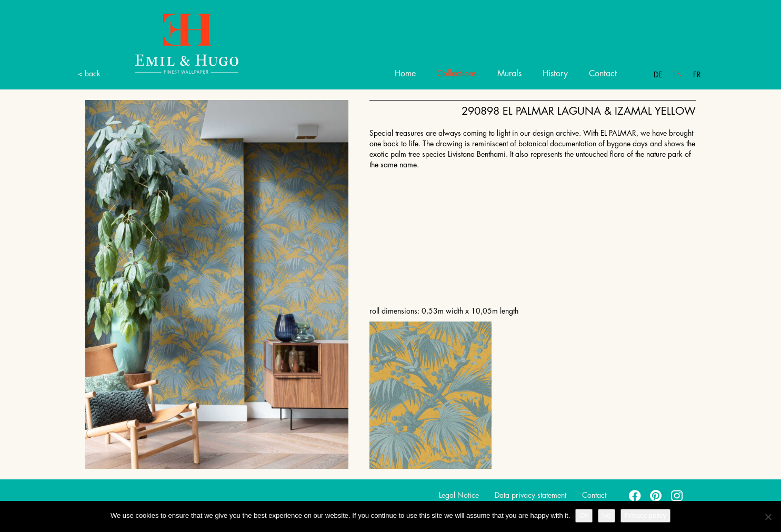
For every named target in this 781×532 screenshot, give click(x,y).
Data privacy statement (530, 495)
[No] (768, 517)
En (678, 75)
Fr (697, 75)
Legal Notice (459, 495)
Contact (603, 74)
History (555, 74)
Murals (509, 74)
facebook (635, 495)
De (658, 75)
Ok (584, 515)
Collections (457, 74)
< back (89, 74)
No (607, 515)
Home (405, 74)
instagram (677, 495)
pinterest (656, 495)
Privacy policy (645, 515)
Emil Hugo (175, 43)
